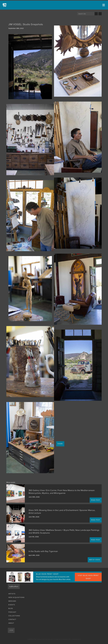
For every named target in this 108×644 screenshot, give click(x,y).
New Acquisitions (16, 597)
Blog (11, 608)
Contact (12, 619)
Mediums (12, 601)
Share (60, 444)
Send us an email (100, 14)
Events (12, 605)
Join (11, 630)
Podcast (12, 612)
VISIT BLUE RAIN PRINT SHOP (88, 577)
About (11, 623)
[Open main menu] (104, 5)
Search (96, 14)
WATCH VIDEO (95, 560)
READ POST (96, 500)
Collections (14, 616)
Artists (12, 594)
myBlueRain (14, 587)
